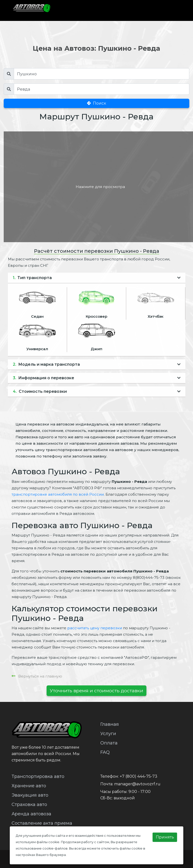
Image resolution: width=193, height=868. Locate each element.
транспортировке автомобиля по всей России (58, 494)
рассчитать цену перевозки (95, 628)
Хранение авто (29, 786)
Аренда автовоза (31, 814)
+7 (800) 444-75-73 (139, 776)
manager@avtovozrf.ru (137, 784)
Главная (110, 724)
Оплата (109, 743)
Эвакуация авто (30, 795)
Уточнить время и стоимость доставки (96, 691)
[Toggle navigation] (172, 10)
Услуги (108, 734)
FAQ (105, 752)
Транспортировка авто (38, 776)
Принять (165, 837)
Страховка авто (29, 805)
